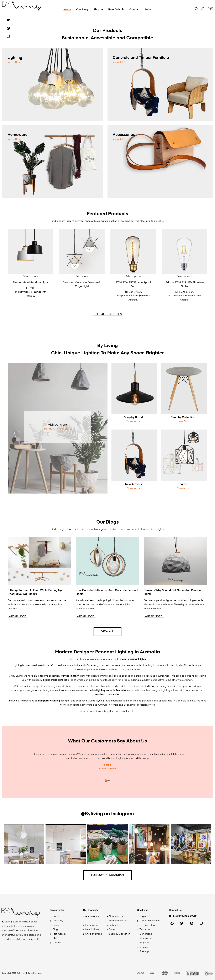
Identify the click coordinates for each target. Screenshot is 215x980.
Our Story (82, 10)
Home (67, 10)
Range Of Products (56, 429)
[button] (183, 916)
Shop (98, 10)
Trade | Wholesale (150, 921)
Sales (148, 10)
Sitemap (144, 952)
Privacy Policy (147, 925)
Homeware (17, 135)
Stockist (144, 947)
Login (143, 916)
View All (12, 62)
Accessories (124, 135)
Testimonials (60, 934)
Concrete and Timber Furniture (141, 58)
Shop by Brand (133, 417)
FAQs (56, 938)
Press (56, 925)
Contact (134, 10)
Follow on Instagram (108, 875)
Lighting (15, 58)
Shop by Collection (183, 417)
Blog (55, 930)
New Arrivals (116, 10)
